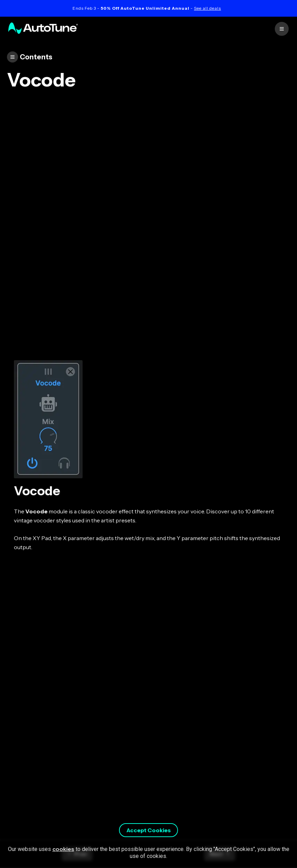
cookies (63, 849)
